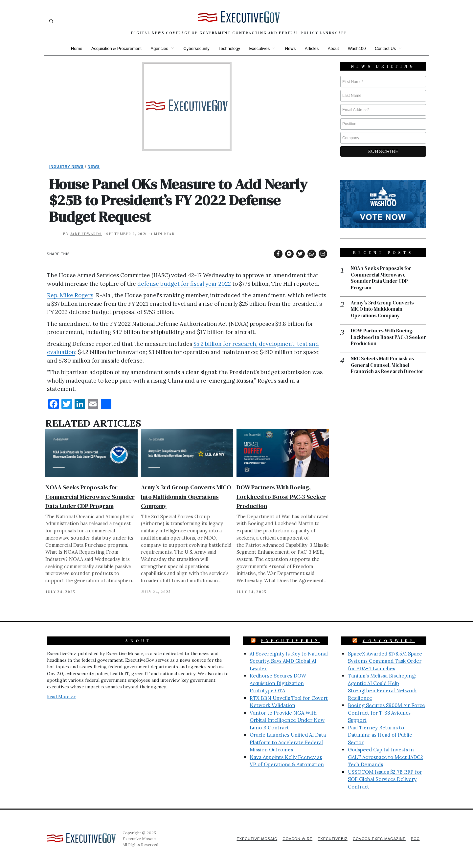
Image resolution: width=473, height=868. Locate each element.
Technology (229, 48)
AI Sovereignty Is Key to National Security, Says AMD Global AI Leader (289, 661)
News (291, 48)
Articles (312, 48)
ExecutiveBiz (291, 641)
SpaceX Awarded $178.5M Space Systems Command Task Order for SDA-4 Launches (385, 661)
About (334, 48)
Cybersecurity (196, 48)
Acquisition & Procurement (116, 48)
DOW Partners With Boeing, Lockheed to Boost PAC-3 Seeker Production (281, 496)
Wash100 (357, 48)
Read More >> (61, 697)
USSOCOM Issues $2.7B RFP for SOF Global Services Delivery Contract (385, 779)
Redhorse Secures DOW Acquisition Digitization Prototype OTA (278, 683)
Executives (259, 48)
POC (415, 839)
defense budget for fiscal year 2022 (184, 284)
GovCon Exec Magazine (379, 839)
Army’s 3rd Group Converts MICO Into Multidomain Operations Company (186, 496)
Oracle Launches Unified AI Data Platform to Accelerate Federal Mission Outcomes (288, 742)
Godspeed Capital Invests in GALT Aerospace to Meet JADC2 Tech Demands (385, 757)
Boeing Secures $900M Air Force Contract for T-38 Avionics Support (386, 713)
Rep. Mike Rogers (70, 295)
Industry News (67, 167)
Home (76, 48)
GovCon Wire (297, 839)
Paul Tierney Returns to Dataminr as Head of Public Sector (380, 735)
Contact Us (386, 48)
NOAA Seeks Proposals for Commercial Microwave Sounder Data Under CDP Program (90, 496)
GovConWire (389, 641)
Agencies (159, 48)
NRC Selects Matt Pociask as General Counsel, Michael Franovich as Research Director (387, 366)
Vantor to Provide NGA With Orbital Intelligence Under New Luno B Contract (287, 720)
